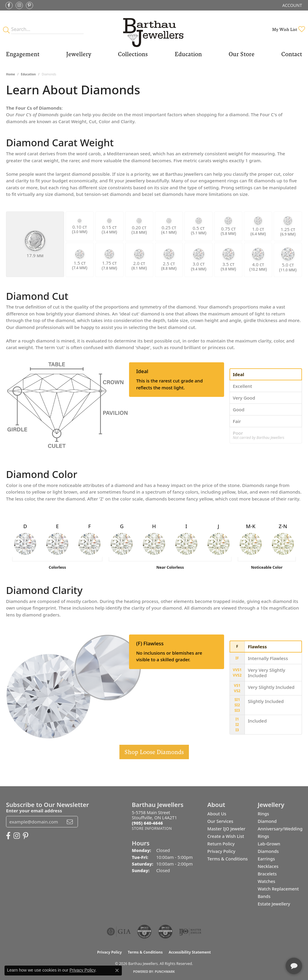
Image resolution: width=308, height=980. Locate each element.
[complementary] (264, 947)
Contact (292, 54)
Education (28, 74)
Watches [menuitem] (266, 881)
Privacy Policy (221, 851)
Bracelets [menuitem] (267, 874)
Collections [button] (133, 54)
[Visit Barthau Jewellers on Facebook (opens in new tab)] (9, 5)
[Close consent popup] (117, 970)
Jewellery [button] (79, 54)
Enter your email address (34, 811)
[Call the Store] (147, 823)
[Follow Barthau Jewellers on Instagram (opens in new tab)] (19, 5)
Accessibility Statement (190, 952)
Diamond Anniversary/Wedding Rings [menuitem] (280, 829)
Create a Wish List (226, 836)
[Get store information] (152, 828)
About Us (217, 814)
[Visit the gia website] (119, 932)
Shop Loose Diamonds (154, 752)
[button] (292, 5)
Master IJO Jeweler (226, 829)
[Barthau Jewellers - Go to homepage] (154, 29)
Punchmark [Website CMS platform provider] (165, 972)
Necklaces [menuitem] (268, 866)
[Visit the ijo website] (190, 932)
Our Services (220, 821)
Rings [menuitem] (263, 814)
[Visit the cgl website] (165, 932)
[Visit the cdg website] (144, 932)
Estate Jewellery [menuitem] (274, 904)
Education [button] (188, 54)
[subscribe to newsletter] (70, 822)
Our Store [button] (242, 54)
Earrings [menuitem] (266, 859)
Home (11, 74)
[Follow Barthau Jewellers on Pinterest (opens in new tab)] (29, 5)
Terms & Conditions (227, 859)
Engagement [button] (23, 54)
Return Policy (221, 844)
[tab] (266, 374)
